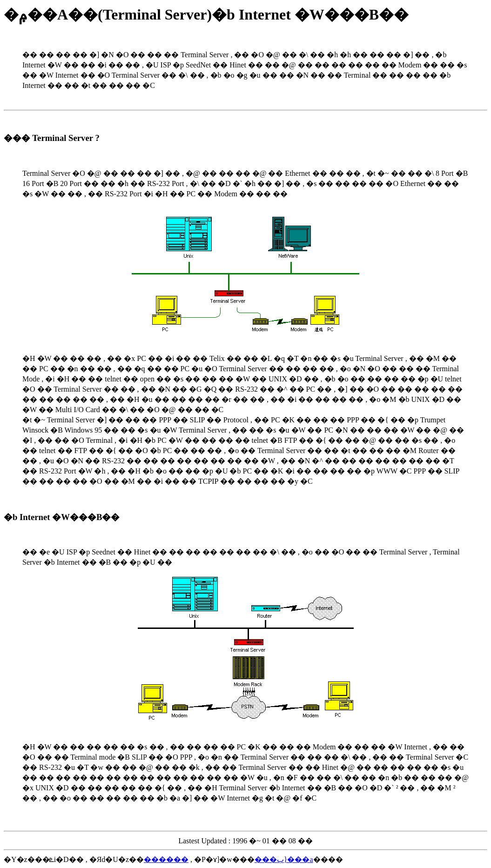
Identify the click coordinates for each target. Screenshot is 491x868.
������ (166, 859)
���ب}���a (284, 859)
